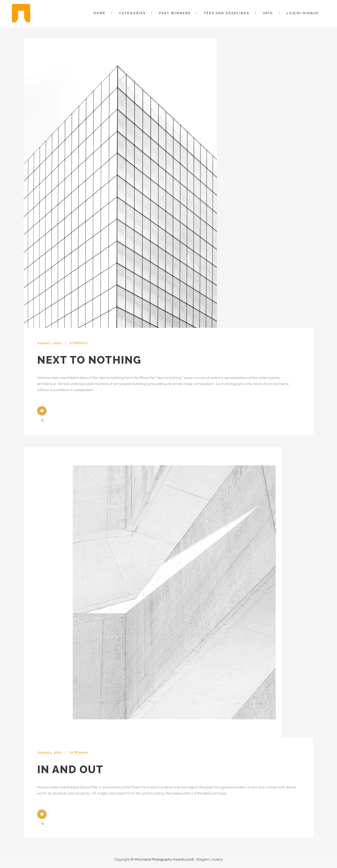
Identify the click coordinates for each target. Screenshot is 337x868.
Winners (81, 343)
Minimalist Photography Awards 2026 (165, 859)
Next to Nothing (89, 360)
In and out (70, 769)
